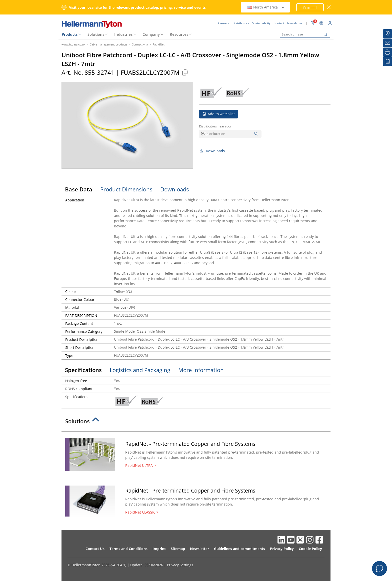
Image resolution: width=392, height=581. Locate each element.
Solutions (96, 34)
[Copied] (185, 72)
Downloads (212, 151)
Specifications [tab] (83, 370)
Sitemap (178, 549)
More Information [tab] (201, 370)
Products (70, 34)
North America (266, 7)
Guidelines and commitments (239, 549)
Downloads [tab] (174, 189)
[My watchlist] (387, 61)
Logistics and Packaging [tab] (140, 370)
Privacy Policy (282, 549)
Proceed (310, 8)
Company (151, 34)
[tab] (196, 423)
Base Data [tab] (79, 189)
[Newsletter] (387, 43)
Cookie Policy (310, 549)
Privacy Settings (180, 565)
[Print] (387, 52)
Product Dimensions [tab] (126, 189)
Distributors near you (215, 126)
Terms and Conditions (128, 549)
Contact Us (95, 549)
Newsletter (199, 549)
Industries (123, 34)
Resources (179, 34)
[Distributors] (387, 34)
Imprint (159, 549)
